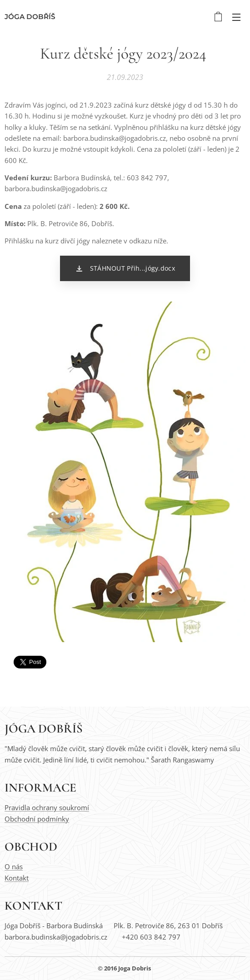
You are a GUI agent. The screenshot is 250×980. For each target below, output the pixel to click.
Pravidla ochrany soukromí (47, 807)
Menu (236, 17)
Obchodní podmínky (37, 819)
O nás (14, 866)
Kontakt (17, 878)
